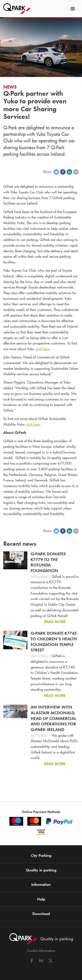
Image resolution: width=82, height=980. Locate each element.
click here (42, 349)
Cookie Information (41, 951)
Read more (55, 622)
